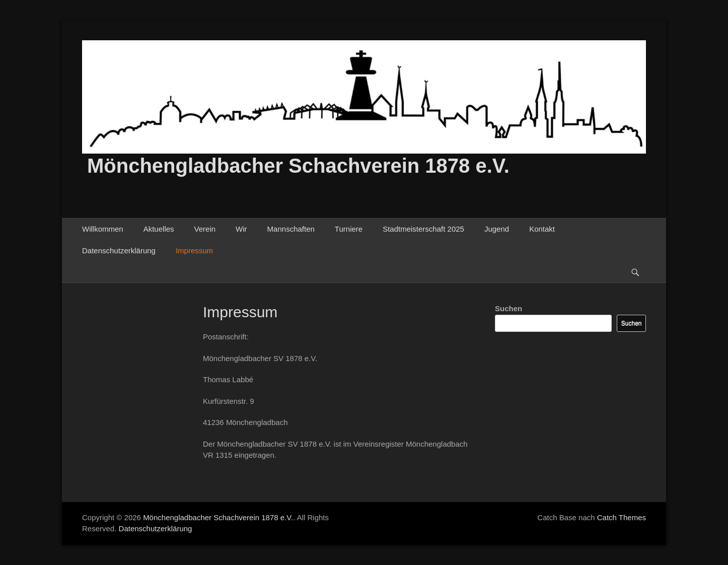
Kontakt (542, 229)
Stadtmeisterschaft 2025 (423, 229)
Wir (241, 229)
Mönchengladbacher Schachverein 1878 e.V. (298, 166)
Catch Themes (622, 517)
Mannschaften (291, 229)
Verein (205, 229)
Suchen (508, 308)
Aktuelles (159, 229)
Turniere (349, 229)
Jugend (497, 229)
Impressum (194, 251)
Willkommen (103, 229)
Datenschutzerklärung (119, 251)
